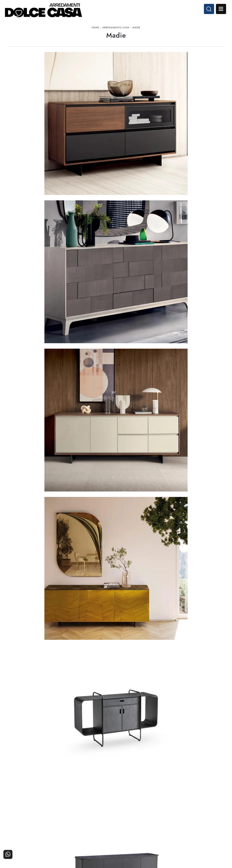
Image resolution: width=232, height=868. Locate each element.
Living (109, 819)
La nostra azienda (173, 806)
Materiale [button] (98, 66)
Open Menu (218, 11)
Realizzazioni (213, 819)
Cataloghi (215, 812)
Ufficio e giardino (137, 819)
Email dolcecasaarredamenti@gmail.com (38, 822)
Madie (137, 32)
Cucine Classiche (101, 812)
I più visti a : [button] (160, 66)
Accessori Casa (139, 812)
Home (95, 32)
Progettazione (176, 819)
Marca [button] (67, 66)
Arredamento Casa (116, 32)
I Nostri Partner (175, 812)
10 (143, 688)
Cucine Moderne (101, 806)
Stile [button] (128, 66)
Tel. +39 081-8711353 (25, 817)
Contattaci (215, 806)
